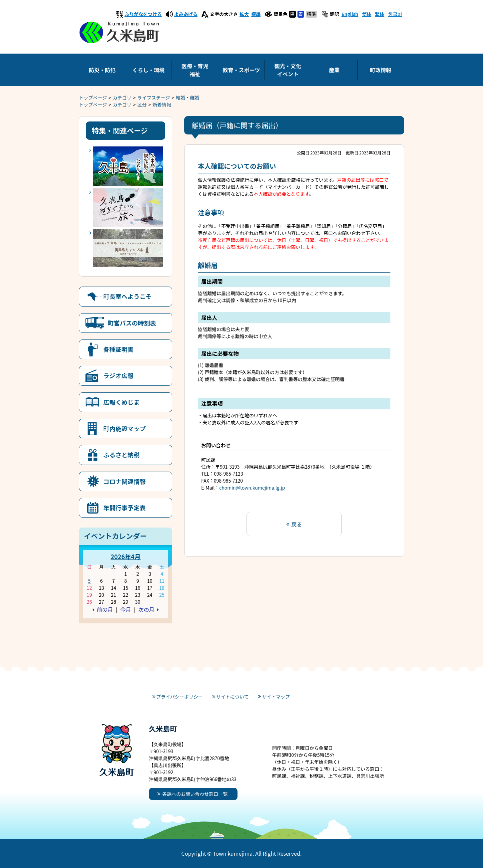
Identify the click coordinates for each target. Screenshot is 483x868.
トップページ (93, 98)
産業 (334, 70)
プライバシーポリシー (180, 697)
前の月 (105, 609)
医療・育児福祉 (195, 70)
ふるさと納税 (121, 455)
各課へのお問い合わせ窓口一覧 (195, 794)
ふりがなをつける (143, 14)
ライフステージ (154, 98)
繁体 (380, 14)
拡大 (244, 14)
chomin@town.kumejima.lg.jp (252, 488)
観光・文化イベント (288, 70)
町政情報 (381, 70)
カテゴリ (122, 98)
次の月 (146, 609)
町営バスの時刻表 (132, 323)
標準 (256, 14)
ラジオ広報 (118, 375)
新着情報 (162, 105)
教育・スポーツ (241, 70)
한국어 (395, 14)
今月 (126, 609)
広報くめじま (121, 402)
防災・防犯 (102, 70)
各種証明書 (118, 349)
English (350, 14)
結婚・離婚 (188, 98)
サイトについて (233, 697)
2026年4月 (126, 556)
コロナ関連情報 (124, 481)
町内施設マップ (124, 428)
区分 (142, 105)
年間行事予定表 (124, 508)
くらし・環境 (148, 70)
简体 (367, 14)
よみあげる (186, 14)
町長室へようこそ (128, 296)
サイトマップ (276, 697)
